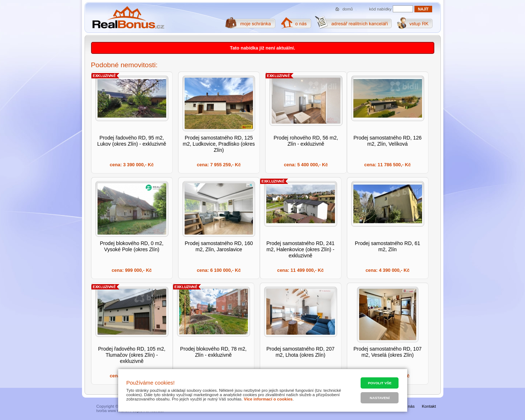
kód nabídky (380, 9)
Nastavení (380, 398)
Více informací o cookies (268, 399)
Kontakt (429, 406)
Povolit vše (380, 383)
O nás (409, 406)
